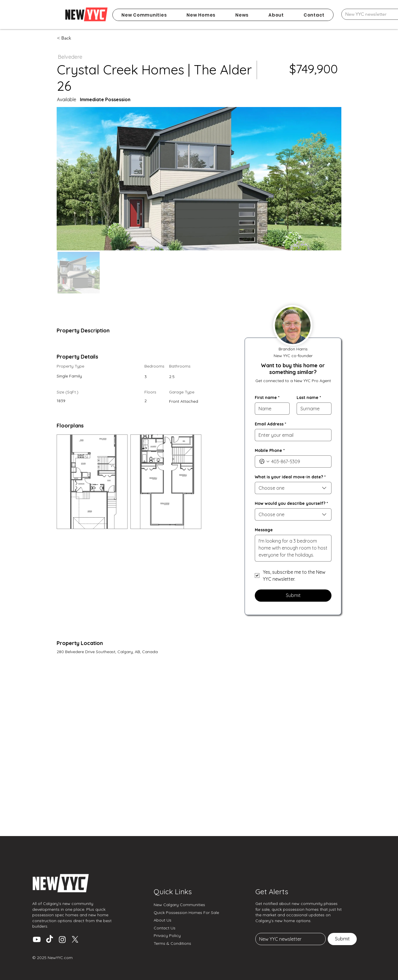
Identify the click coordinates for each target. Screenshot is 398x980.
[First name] (270, 409)
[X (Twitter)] (75, 939)
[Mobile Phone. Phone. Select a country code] (264, 462)
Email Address (270, 424)
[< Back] (78, 38)
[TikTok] (50, 939)
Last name (309, 398)
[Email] (289, 939)
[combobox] (293, 488)
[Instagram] (62, 939)
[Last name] (312, 409)
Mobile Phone (270, 451)
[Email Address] (291, 435)
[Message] (293, 548)
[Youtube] (37, 939)
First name (267, 398)
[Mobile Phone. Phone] (299, 462)
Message (264, 530)
